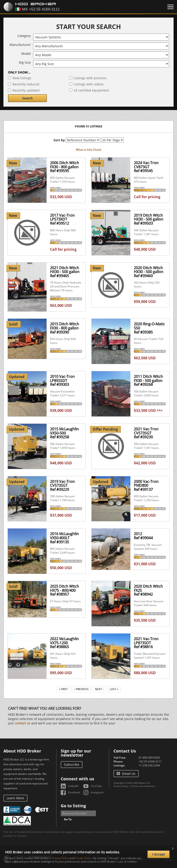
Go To (68, 819)
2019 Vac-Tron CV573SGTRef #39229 (62, 485)
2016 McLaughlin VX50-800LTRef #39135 (64, 538)
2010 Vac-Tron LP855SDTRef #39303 (62, 380)
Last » (114, 689)
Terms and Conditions (143, 786)
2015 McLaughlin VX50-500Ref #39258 (64, 433)
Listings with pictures (90, 78)
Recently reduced (26, 84)
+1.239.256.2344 (149, 765)
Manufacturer (20, 45)
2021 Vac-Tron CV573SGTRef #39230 (146, 433)
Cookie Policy (83, 858)
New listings (22, 78)
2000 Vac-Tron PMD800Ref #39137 (146, 485)
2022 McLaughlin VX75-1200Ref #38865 (64, 643)
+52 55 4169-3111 (150, 761)
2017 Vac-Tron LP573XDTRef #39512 (62, 219)
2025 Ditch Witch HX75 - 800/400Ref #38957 (65, 590)
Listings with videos (89, 84)
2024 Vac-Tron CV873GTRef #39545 (146, 167)
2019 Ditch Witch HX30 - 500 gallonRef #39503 (149, 219)
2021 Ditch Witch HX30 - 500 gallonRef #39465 (65, 272)
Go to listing (73, 806)
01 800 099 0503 (149, 758)
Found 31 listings (89, 126)
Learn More (15, 798)
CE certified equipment (91, 90)
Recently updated (26, 90)
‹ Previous (81, 689)
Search (27, 98)
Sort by (59, 140)
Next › (99, 689)
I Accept (159, 854)
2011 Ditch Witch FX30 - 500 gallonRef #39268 (148, 380)
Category (24, 36)
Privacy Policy (121, 786)
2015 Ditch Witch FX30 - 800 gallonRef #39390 (65, 328)
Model (26, 54)
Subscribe (72, 764)
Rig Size (25, 62)
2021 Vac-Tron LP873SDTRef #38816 (146, 643)
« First (63, 689)
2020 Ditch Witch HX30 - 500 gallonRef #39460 (149, 272)
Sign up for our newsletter (76, 753)
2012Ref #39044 (143, 536)
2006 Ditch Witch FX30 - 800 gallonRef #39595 (65, 167)
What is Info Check (88, 150)
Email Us (129, 774)
